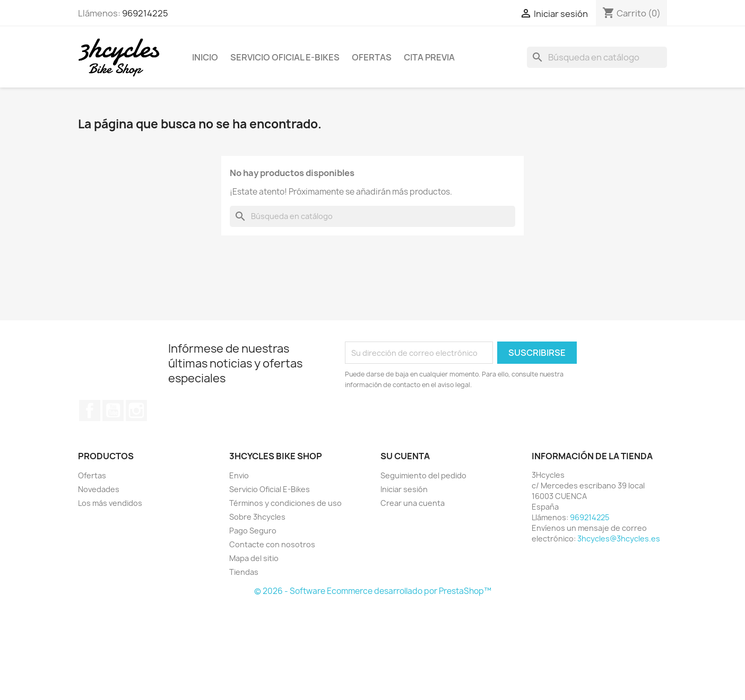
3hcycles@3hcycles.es (619, 539)
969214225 (145, 13)
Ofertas (372, 57)
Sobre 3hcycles (257, 517)
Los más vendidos (110, 503)
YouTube (113, 410)
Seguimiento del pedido (423, 475)
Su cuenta (405, 456)
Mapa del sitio (254, 558)
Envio (239, 475)
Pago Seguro (253, 531)
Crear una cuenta (413, 503)
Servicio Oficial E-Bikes (285, 57)
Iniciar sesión (404, 489)
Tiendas (244, 572)
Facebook (90, 410)
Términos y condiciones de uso (285, 503)
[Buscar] (597, 57)
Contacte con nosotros (272, 544)
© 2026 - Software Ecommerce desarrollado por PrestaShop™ (373, 591)
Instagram (136, 410)
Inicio (205, 57)
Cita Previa (429, 57)
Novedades (99, 489)
